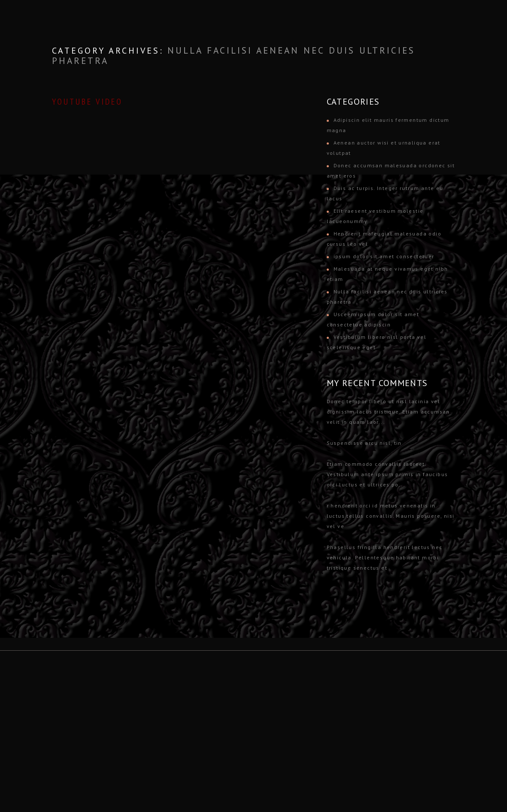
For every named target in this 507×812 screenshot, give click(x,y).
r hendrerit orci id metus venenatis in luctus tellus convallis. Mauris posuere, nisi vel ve (391, 516)
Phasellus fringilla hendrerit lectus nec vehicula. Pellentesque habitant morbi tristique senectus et (385, 557)
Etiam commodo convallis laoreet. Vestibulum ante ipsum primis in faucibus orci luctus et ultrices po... (387, 474)
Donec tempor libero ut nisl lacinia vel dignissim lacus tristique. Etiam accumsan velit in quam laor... (388, 412)
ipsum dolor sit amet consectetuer (384, 256)
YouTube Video (87, 102)
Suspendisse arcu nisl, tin (364, 443)
